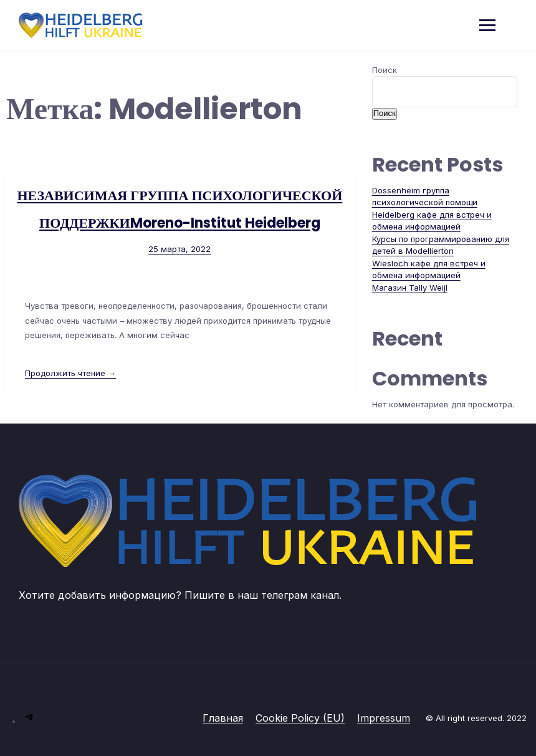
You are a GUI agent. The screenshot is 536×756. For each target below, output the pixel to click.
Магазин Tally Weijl (410, 288)
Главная (223, 718)
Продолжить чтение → (70, 373)
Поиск (385, 70)
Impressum (384, 718)
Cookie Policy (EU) (300, 718)
